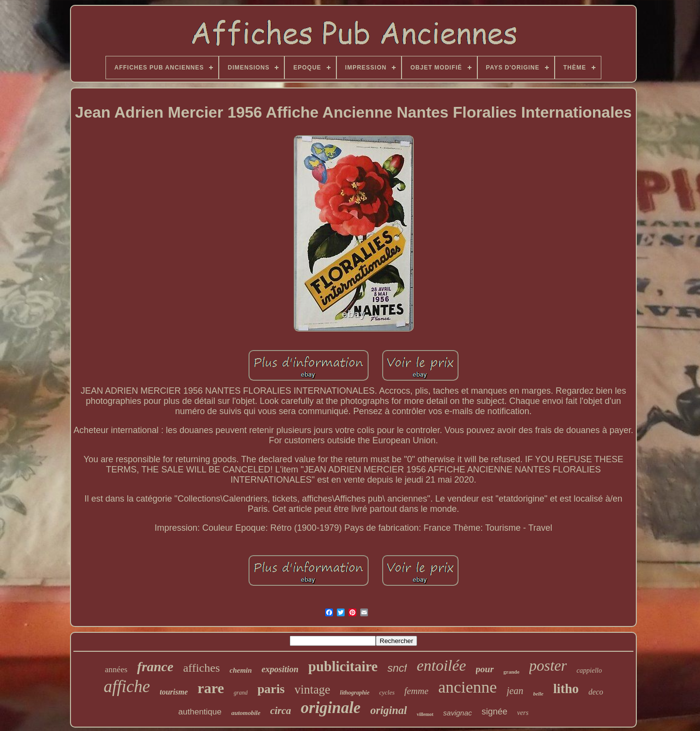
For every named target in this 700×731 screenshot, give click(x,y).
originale (331, 708)
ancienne (467, 687)
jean (515, 691)
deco (596, 692)
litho (566, 689)
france (155, 667)
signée (495, 712)
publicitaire (343, 666)
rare (210, 688)
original (389, 710)
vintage (313, 689)
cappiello (589, 670)
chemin (241, 670)
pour (485, 669)
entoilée (441, 665)
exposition (280, 669)
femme (417, 691)
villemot (425, 714)
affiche (127, 687)
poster (548, 666)
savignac (458, 713)
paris (271, 689)
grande (512, 672)
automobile (246, 713)
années (116, 670)
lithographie (355, 693)
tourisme (174, 692)
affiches (202, 668)
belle (538, 694)
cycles (387, 692)
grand (241, 693)
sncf (397, 668)
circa (281, 711)
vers (523, 713)
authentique (200, 712)
